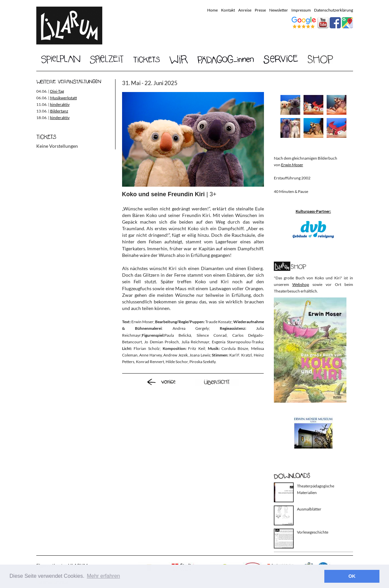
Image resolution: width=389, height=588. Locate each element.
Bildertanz (59, 111)
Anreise (245, 10)
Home (212, 10)
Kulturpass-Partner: (313, 211)
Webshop (301, 284)
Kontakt (228, 10)
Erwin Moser (292, 165)
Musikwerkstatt (64, 98)
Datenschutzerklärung (334, 10)
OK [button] (352, 576)
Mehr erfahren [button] (103, 576)
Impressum (301, 10)
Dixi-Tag (57, 91)
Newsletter (279, 10)
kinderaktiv (60, 104)
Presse (260, 10)
